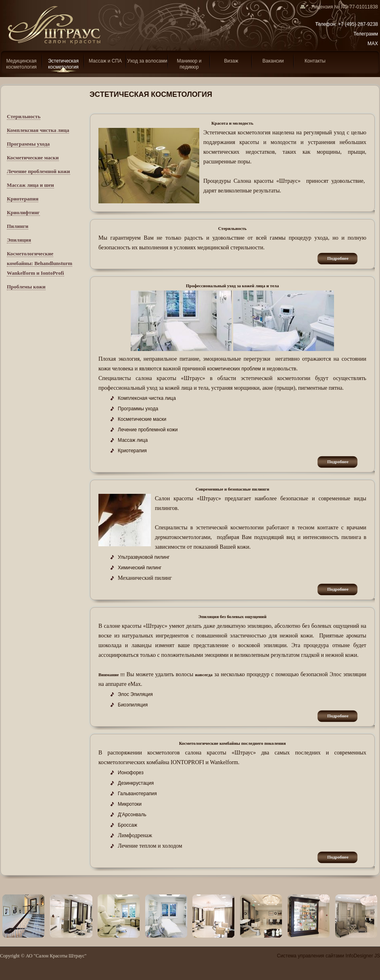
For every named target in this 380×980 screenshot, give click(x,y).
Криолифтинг (23, 212)
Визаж (231, 61)
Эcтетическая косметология (63, 64)
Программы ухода (28, 144)
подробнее (338, 258)
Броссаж (127, 825)
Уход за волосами (147, 61)
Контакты (315, 61)
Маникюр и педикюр (189, 64)
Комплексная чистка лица (38, 130)
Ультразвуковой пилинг (144, 557)
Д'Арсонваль (132, 815)
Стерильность (24, 116)
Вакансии (273, 61)
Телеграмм (366, 34)
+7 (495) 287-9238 (358, 24)
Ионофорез (131, 773)
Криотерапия (23, 199)
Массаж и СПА (105, 61)
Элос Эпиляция (135, 694)
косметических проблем (234, 369)
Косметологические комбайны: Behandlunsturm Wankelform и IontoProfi (40, 263)
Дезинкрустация (136, 783)
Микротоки (130, 804)
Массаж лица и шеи (30, 185)
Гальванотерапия (137, 794)
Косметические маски (33, 158)
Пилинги (18, 226)
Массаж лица (133, 440)
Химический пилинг (140, 568)
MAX (373, 44)
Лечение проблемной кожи (39, 171)
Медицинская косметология (21, 64)
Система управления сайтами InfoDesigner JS (328, 956)
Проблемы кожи (26, 287)
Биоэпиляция (133, 705)
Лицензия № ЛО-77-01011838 (342, 7)
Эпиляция (19, 240)
